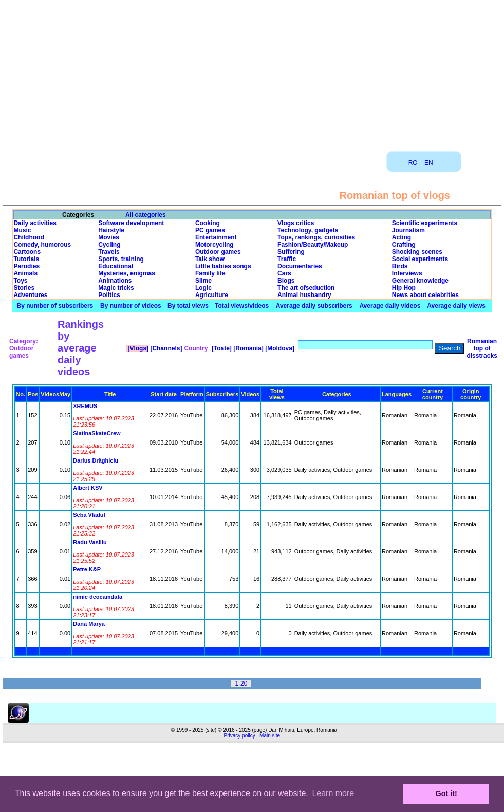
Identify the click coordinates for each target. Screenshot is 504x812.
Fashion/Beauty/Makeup (313, 245)
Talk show (210, 259)
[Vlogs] (137, 348)
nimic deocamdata (98, 597)
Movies (109, 237)
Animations (115, 281)
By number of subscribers (55, 306)
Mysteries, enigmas (127, 273)
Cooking (208, 223)
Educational (116, 266)
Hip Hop (404, 288)
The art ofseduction (306, 288)
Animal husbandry (304, 295)
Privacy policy (240, 736)
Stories (24, 288)
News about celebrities (425, 295)
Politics (109, 295)
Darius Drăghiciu (96, 460)
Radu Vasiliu (90, 542)
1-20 (241, 684)
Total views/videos (242, 306)
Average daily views (456, 306)
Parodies (26, 266)
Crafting (404, 245)
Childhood (29, 237)
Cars (284, 273)
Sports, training (121, 259)
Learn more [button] (333, 793)
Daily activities (35, 223)
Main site (270, 736)
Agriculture (212, 295)
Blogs (286, 281)
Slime (203, 281)
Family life (210, 273)
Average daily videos (390, 306)
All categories (146, 215)
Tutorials (26, 259)
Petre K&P (87, 569)
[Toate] (220, 348)
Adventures (30, 295)
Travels (109, 252)
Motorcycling (214, 245)
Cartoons (27, 252)
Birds (400, 266)
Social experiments (420, 259)
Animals (25, 273)
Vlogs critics (296, 223)
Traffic (287, 259)
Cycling (109, 245)
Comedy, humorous (42, 245)
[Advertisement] (252, 72)
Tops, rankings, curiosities (316, 237)
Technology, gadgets (308, 230)
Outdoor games (218, 252)
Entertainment (216, 237)
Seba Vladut (89, 515)
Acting (402, 237)
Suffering (291, 252)
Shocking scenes (417, 252)
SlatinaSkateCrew (97, 433)
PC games (210, 230)
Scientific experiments (425, 223)
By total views (188, 306)
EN (429, 163)
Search (450, 348)
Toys (20, 281)
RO (413, 163)
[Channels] (165, 348)
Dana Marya (89, 624)
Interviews (407, 273)
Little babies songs (223, 266)
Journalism (408, 230)
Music (22, 230)
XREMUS (85, 406)
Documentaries (300, 266)
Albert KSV (88, 488)
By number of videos (131, 306)
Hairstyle (111, 230)
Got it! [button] (446, 793)
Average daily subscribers (314, 306)
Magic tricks (116, 288)
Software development (131, 223)
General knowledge (420, 281)
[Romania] (248, 348)
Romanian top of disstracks (482, 348)
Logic (203, 288)
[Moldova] (279, 348)
